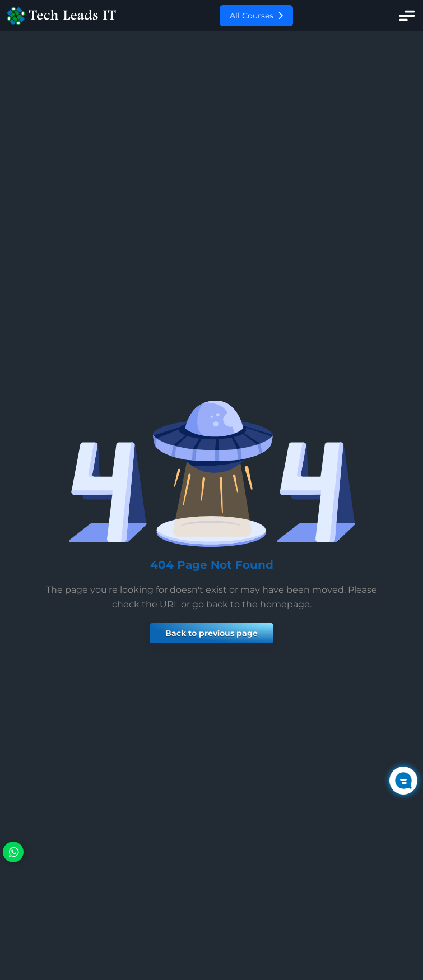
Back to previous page (211, 633)
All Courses (256, 16)
